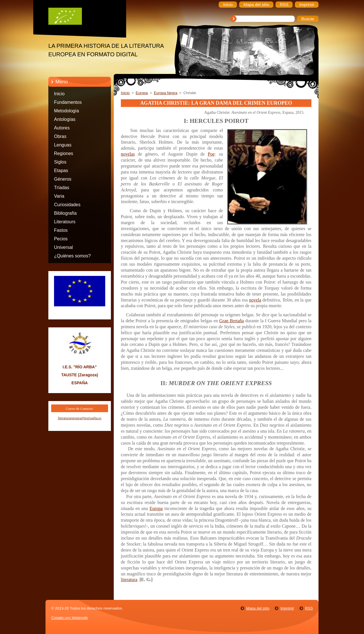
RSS (309, 608)
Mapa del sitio (258, 608)
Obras (60, 136)
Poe (211, 154)
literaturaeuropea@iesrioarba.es (80, 418)
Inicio (59, 94)
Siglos (60, 162)
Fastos (61, 230)
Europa (142, 93)
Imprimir (287, 608)
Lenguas (63, 145)
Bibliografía (65, 213)
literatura (129, 580)
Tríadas (62, 188)
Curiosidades (67, 205)
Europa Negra (166, 93)
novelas (128, 154)
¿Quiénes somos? (72, 256)
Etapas (61, 171)
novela (255, 300)
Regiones (64, 153)
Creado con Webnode (70, 618)
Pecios (61, 239)
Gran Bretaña (232, 321)
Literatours (65, 222)
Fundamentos (68, 102)
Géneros (63, 179)
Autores (62, 128)
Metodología (67, 111)
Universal (63, 247)
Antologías (65, 119)
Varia (59, 196)
